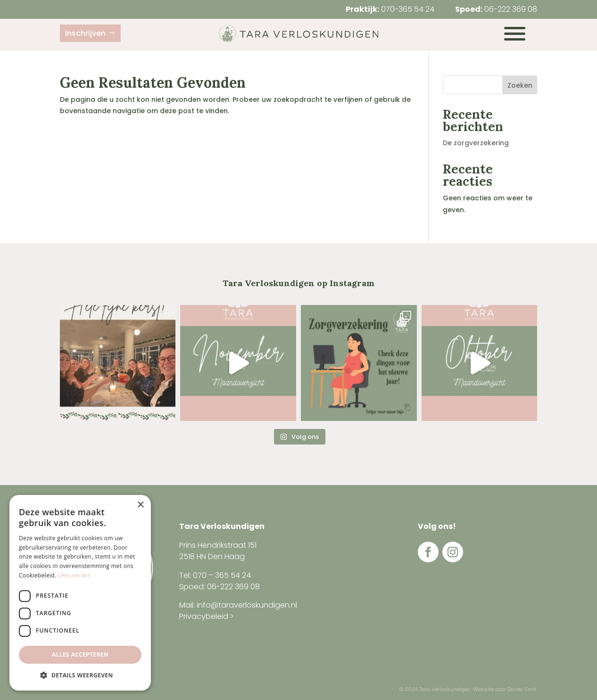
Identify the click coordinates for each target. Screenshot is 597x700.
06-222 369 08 (511, 9)
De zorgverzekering (476, 143)
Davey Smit (522, 689)
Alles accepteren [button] (80, 655)
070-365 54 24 (408, 9)
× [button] (140, 505)
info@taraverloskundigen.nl (247, 605)
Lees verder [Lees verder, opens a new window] (74, 575)
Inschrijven (85, 33)
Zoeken (520, 85)
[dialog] (80, 593)
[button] (80, 675)
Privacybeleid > (207, 616)
